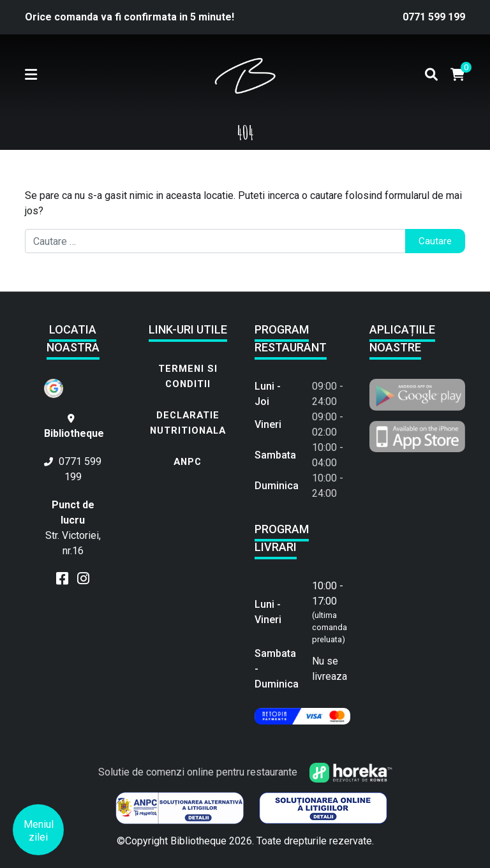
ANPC (188, 462)
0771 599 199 (434, 17)
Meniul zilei (39, 831)
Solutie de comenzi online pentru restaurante (245, 772)
